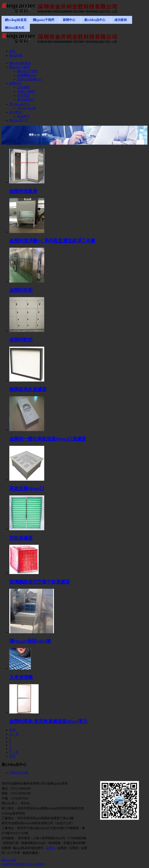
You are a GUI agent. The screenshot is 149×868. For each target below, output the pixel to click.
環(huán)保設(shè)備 (30, 641)
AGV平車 (13, 853)
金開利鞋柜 (21, 340)
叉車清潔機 (21, 677)
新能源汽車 (11, 843)
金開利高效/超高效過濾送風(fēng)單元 (48, 721)
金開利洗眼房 (23, 191)
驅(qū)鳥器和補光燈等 (28, 848)
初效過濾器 (21, 538)
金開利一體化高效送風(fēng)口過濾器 (48, 439)
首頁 (12, 730)
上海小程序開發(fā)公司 (49, 838)
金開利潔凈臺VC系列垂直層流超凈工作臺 (52, 241)
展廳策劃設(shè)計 (34, 843)
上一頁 (14, 734)
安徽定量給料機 (74, 843)
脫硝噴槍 (55, 843)
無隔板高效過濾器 (28, 389)
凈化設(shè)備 (19, 773)
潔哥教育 (24, 838)
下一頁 (14, 752)
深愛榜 (6, 848)
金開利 (50, 848)
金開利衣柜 (21, 290)
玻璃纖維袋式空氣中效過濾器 (40, 582)
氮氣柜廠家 (30, 853)
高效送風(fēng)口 (27, 488)
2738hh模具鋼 (77, 838)
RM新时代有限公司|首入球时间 (23, 864)
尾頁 (12, 756)
